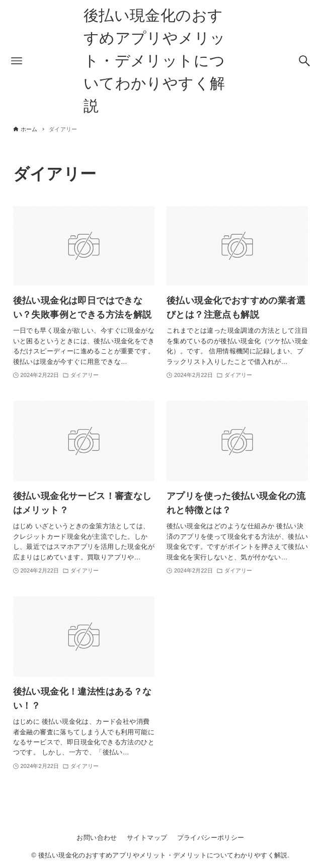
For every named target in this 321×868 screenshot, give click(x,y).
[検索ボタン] (304, 61)
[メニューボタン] (17, 61)
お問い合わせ (97, 838)
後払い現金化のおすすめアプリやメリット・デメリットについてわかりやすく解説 (155, 61)
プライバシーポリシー (211, 838)
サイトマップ (147, 838)
